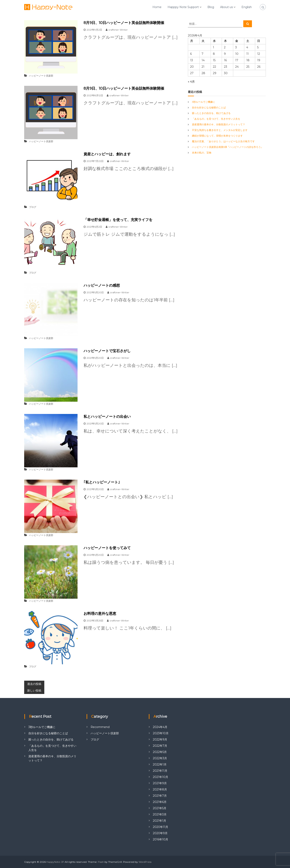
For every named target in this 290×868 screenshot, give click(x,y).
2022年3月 (160, 758)
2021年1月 (159, 821)
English (247, 7)
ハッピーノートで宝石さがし (107, 351)
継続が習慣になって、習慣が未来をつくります (217, 136)
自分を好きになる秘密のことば (209, 107)
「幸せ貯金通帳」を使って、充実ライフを (118, 220)
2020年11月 (161, 827)
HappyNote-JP (55, 862)
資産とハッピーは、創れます (107, 154)
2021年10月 (161, 777)
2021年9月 (160, 783)
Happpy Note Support (183, 7)
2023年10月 (161, 733)
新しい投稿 (34, 691)
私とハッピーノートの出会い (107, 417)
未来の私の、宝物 (202, 153)
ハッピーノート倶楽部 (41, 76)
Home (157, 7)
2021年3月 (160, 814)
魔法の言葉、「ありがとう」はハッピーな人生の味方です (223, 141)
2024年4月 (160, 727)
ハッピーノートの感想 (102, 285)
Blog (211, 7)
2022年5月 (160, 752)
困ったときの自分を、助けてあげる (211, 113)
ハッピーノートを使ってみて (107, 548)
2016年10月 (161, 839)
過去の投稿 (34, 684)
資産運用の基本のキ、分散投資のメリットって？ (219, 124)
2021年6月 (160, 802)
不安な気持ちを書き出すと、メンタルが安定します (220, 130)
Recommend (100, 727)
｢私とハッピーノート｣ (102, 482)
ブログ (33, 207)
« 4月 (191, 82)
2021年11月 (160, 771)
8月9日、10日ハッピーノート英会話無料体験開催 (124, 23)
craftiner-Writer (118, 30)
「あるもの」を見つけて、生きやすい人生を (216, 119)
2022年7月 (160, 746)
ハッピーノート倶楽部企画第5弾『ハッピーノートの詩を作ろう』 (228, 147)
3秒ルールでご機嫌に (204, 102)
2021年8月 (160, 789)
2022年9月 (160, 739)
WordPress (145, 862)
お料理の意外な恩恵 (100, 614)
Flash (101, 862)
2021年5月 (160, 808)
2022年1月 (160, 764)
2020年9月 (160, 833)
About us (226, 7)
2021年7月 (160, 796)
